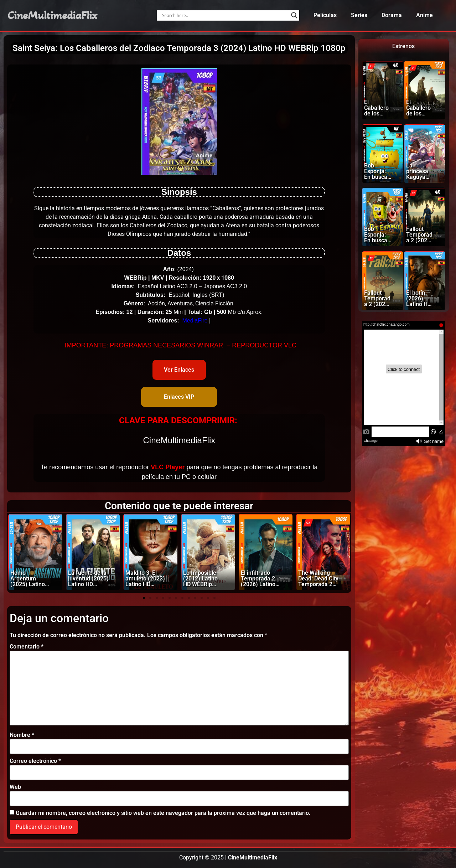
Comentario (27, 647)
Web (15, 787)
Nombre (22, 735)
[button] (144, 598)
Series (359, 15)
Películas (325, 15)
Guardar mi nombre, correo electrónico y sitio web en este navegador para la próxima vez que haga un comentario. (163, 813)
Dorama (392, 15)
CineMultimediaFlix (52, 15)
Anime (424, 15)
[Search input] (225, 15)
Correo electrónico (35, 761)
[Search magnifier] (294, 15)
